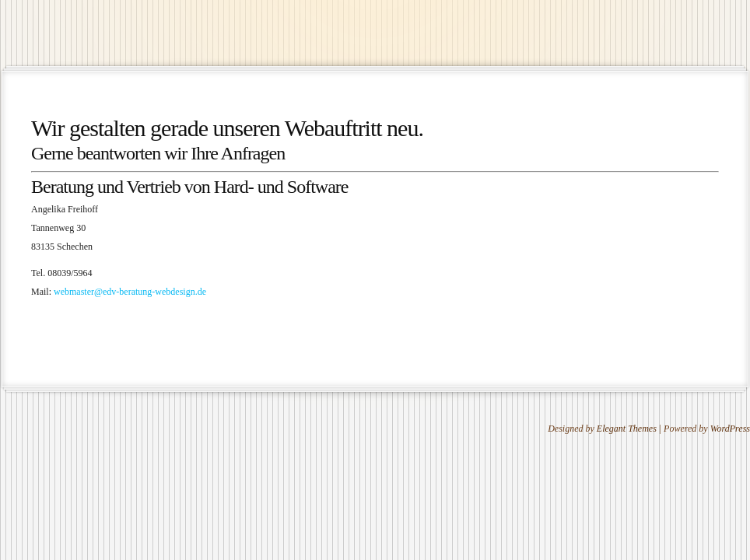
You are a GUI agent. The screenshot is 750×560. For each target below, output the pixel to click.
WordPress (730, 429)
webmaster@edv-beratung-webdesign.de (130, 292)
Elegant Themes (627, 429)
